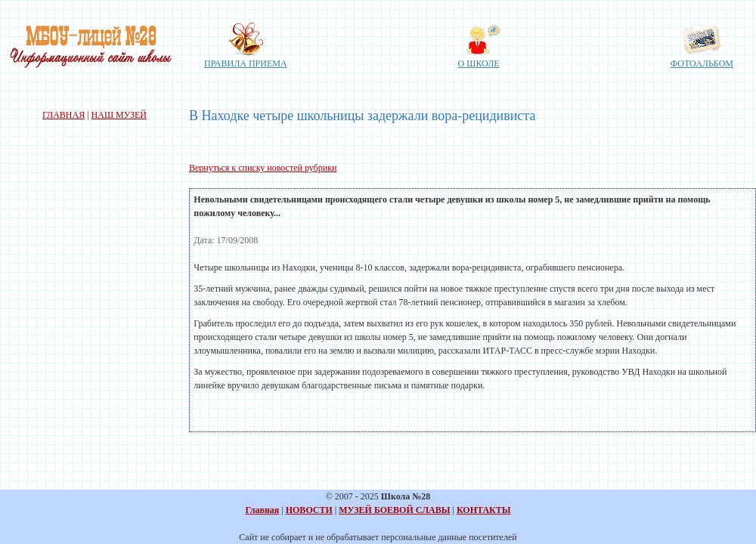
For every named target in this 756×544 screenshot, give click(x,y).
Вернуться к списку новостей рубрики (263, 168)
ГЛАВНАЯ (64, 115)
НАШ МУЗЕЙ (119, 115)
